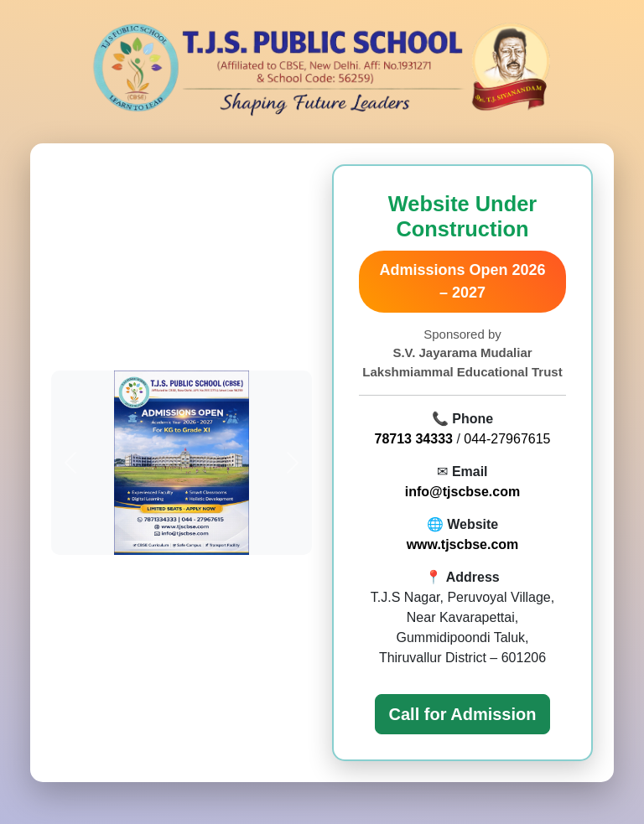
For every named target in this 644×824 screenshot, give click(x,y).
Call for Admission (463, 714)
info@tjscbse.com (462, 492)
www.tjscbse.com (463, 544)
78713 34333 (414, 439)
